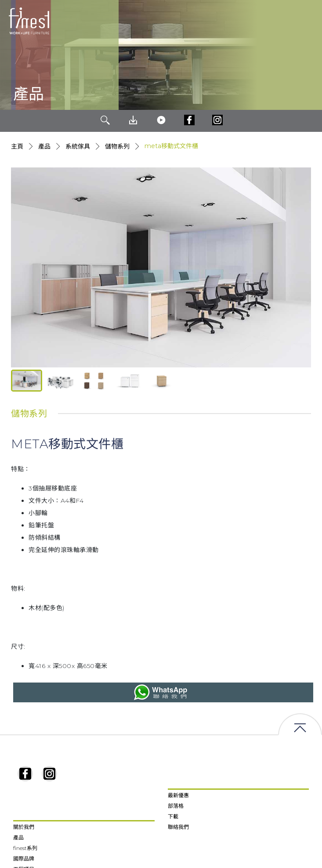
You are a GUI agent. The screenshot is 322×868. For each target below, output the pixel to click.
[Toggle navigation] (308, 21)
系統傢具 (78, 146)
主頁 (17, 146)
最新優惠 (178, 795)
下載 (173, 816)
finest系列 (25, 848)
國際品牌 (24, 859)
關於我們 (24, 827)
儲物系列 (117, 146)
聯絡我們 (178, 827)
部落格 (176, 806)
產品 (44, 146)
